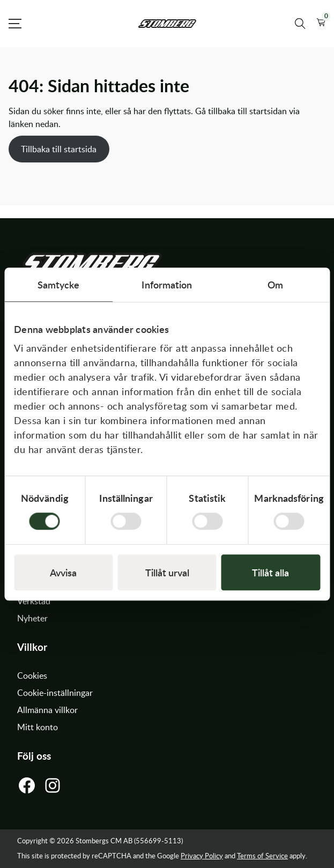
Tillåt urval (167, 572)
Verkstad (34, 601)
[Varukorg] (321, 24)
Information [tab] (167, 284)
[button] (321, 24)
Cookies (32, 676)
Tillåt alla (270, 572)
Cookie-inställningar (55, 693)
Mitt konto (38, 727)
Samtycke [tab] (59, 284)
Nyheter (32, 618)
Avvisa (63, 572)
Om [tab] (275, 284)
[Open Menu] (15, 24)
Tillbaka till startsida (59, 149)
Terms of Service (262, 856)
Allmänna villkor (47, 710)
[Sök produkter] (300, 24)
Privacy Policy (202, 856)
